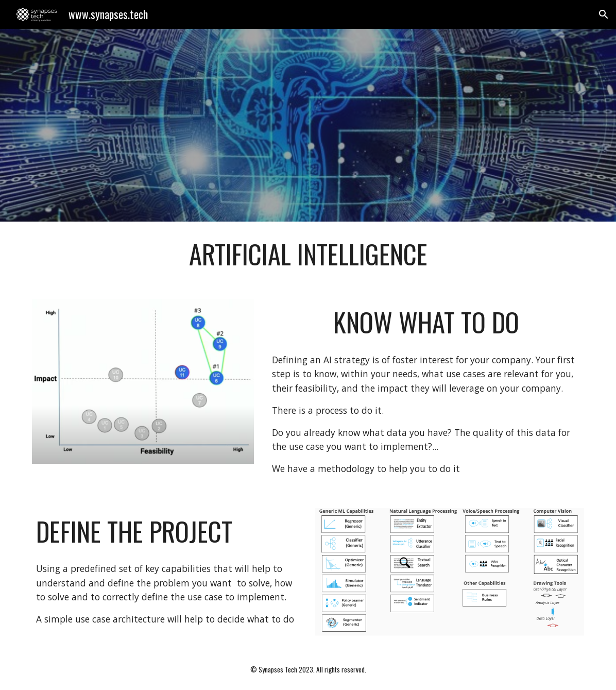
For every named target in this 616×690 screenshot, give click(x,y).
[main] (308, 254)
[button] (604, 14)
